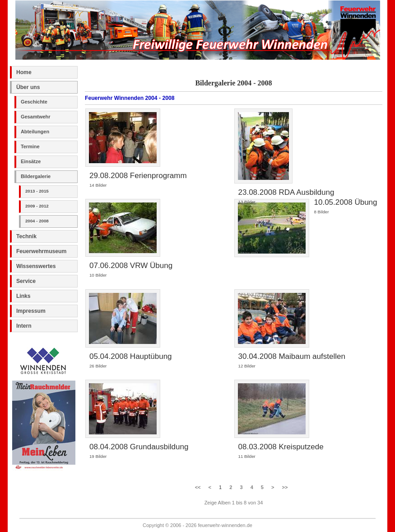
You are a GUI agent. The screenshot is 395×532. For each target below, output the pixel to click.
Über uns (28, 87)
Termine (30, 146)
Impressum (31, 311)
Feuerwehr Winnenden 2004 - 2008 (130, 98)
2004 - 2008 (37, 221)
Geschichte (34, 102)
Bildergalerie (36, 176)
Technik (26, 236)
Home (24, 72)
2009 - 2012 (37, 206)
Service (26, 281)
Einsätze (31, 161)
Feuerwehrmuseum (41, 251)
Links (23, 296)
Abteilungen (35, 132)
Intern (24, 326)
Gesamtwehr (36, 117)
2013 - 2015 (37, 191)
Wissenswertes (36, 266)
